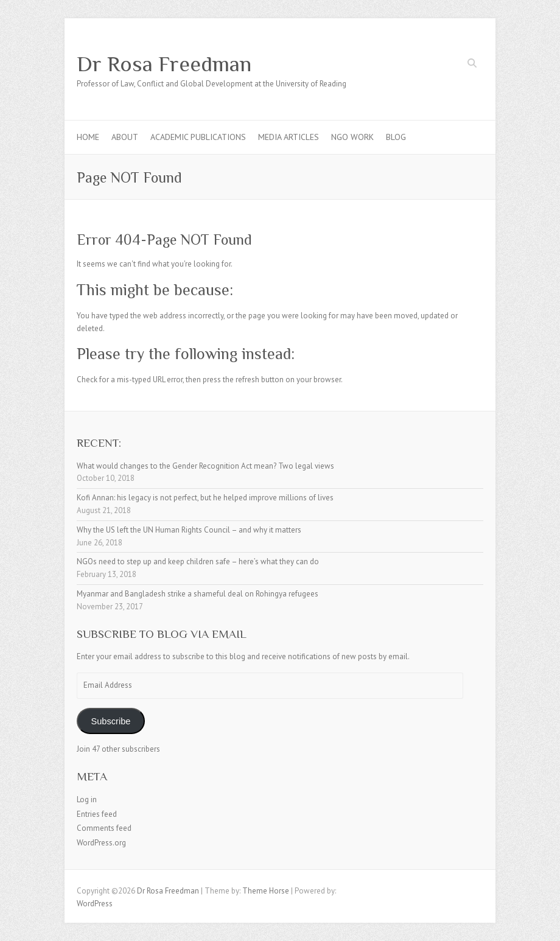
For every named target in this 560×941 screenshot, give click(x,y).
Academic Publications (198, 137)
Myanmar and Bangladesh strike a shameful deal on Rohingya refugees (198, 594)
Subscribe (110, 721)
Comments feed (104, 828)
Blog (396, 137)
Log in (87, 799)
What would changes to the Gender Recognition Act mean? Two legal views (205, 466)
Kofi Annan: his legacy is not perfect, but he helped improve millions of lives (205, 498)
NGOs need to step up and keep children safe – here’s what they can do (198, 561)
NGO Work (352, 137)
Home (88, 137)
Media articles (289, 137)
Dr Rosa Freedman (164, 64)
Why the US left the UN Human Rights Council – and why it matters (189, 530)
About (125, 137)
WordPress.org (101, 843)
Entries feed (97, 814)
